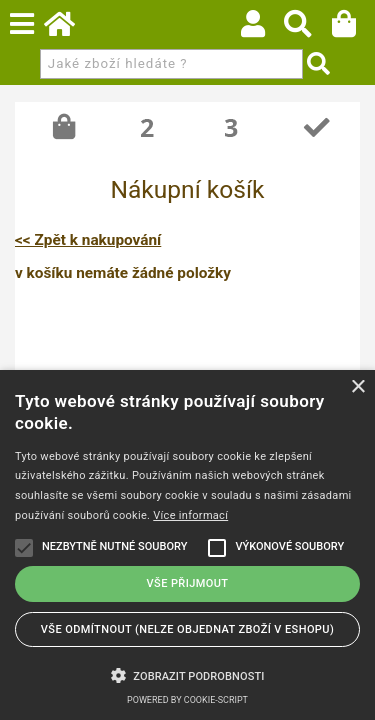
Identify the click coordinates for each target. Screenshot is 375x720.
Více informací (190, 515)
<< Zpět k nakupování (88, 240)
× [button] (357, 387)
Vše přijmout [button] (188, 583)
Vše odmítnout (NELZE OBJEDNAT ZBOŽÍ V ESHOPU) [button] (187, 629)
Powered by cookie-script (187, 700)
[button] (187, 674)
